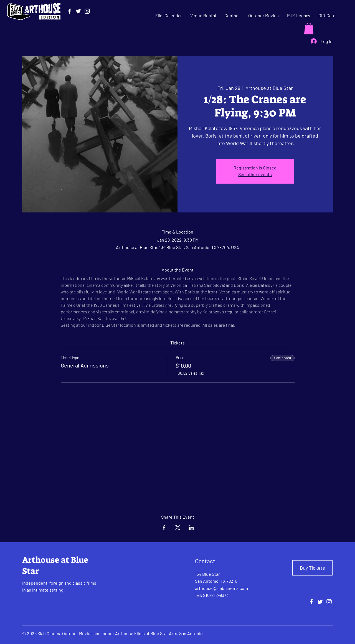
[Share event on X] (178, 528)
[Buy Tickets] (312, 568)
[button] (309, 29)
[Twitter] (78, 11)
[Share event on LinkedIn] (191, 528)
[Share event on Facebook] (164, 528)
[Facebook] (69, 11)
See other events (255, 174)
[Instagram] (87, 11)
